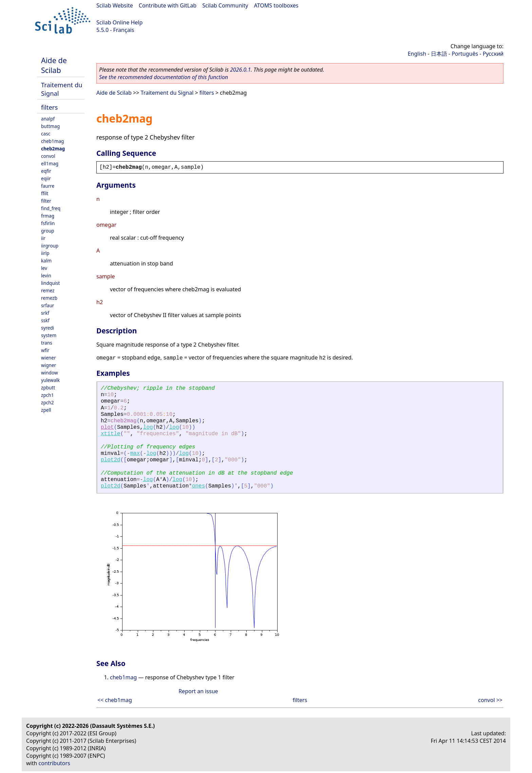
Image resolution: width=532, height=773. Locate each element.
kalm (46, 261)
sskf (45, 320)
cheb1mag (52, 141)
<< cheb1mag (115, 700)
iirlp (45, 253)
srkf (45, 313)
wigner (49, 365)
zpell (46, 410)
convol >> (490, 700)
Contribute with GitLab (168, 5)
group (48, 231)
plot (107, 427)
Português (465, 54)
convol (48, 156)
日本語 (439, 54)
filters (49, 107)
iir (43, 238)
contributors (54, 763)
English (417, 54)
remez (48, 290)
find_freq (51, 208)
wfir (45, 350)
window (50, 373)
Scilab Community (225, 5)
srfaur (47, 305)
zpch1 (47, 395)
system (49, 335)
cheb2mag (53, 149)
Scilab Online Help (119, 22)
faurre (48, 186)
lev (44, 268)
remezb (49, 298)
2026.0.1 (240, 70)
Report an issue (198, 691)
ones (198, 486)
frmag (48, 216)
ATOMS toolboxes (276, 5)
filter (46, 201)
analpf (48, 119)
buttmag (50, 126)
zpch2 (47, 402)
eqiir (46, 178)
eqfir (46, 171)
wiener (49, 358)
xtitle (111, 434)
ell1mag (50, 163)
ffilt (45, 193)
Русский (493, 54)
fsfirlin (48, 223)
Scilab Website (115, 5)
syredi (47, 328)
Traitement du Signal (167, 93)
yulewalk (50, 380)
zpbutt (48, 388)
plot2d (111, 460)
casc (46, 134)
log (148, 427)
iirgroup (50, 246)
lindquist (50, 283)
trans (47, 343)
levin (46, 275)
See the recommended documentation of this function (164, 77)
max (135, 454)
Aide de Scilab (54, 65)
